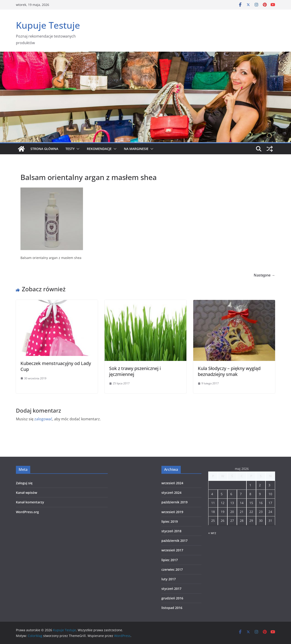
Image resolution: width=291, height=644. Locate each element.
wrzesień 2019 (172, 512)
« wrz (212, 533)
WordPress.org (27, 512)
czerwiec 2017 (172, 569)
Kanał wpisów (26, 493)
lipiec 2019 (170, 521)
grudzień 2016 (172, 598)
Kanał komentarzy (30, 502)
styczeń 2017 (171, 589)
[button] (77, 149)
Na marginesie (136, 149)
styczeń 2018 (171, 531)
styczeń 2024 (171, 493)
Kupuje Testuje (48, 25)
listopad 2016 (172, 608)
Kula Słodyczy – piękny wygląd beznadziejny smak (229, 371)
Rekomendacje (99, 149)
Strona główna (44, 149)
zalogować (43, 419)
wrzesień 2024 (172, 483)
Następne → (264, 275)
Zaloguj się (24, 483)
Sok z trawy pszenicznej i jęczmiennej (135, 371)
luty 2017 (169, 579)
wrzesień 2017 (172, 550)
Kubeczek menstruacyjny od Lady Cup (56, 366)
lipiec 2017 (170, 560)
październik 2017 (174, 541)
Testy (70, 149)
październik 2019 (174, 502)
